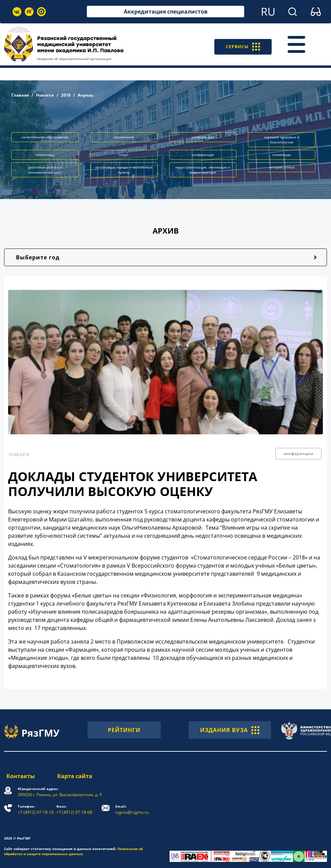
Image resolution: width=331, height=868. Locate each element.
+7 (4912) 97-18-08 (75, 810)
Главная (20, 95)
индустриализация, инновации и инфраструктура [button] (203, 170)
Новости (45, 95)
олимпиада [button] (282, 155)
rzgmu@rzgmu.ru (133, 810)
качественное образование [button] (45, 137)
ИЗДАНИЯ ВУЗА (230, 730)
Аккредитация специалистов (166, 12)
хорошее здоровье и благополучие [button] (282, 140)
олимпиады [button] (45, 155)
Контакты (18, 776)
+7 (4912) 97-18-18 (36, 810)
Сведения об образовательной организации (74, 59)
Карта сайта (75, 776)
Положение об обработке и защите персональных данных (73, 851)
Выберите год (38, 257)
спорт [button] (124, 155)
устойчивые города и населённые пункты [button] (124, 170)
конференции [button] (203, 137)
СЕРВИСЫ (240, 44)
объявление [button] (124, 137)
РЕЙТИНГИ (124, 730)
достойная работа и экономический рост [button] (45, 170)
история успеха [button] (282, 167)
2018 (66, 95)
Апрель (85, 95)
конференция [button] (203, 155)
